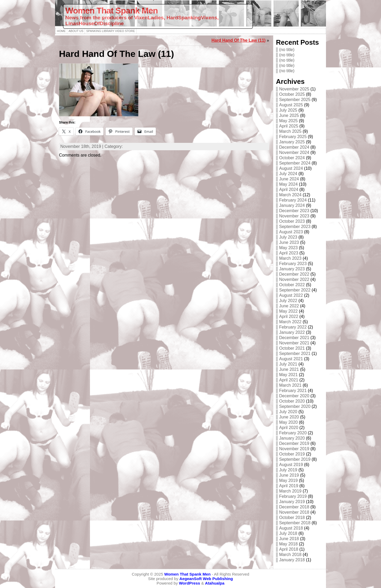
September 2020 (295, 406)
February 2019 (293, 496)
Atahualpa (215, 583)
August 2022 (291, 295)
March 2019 (290, 491)
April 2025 (289, 126)
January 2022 (292, 332)
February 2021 (293, 391)
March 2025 (290, 131)
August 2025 (291, 105)
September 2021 (295, 354)
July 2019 (288, 470)
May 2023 (288, 248)
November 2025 (294, 89)
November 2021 (294, 343)
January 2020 (292, 438)
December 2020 (294, 396)
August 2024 (291, 168)
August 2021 (291, 359)
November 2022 (294, 279)
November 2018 (294, 512)
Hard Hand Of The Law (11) (238, 40)
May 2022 (288, 311)
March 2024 (290, 195)
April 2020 (289, 428)
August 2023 (291, 232)
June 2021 (289, 369)
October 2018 (292, 518)
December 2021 (294, 338)
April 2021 (289, 380)
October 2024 (292, 158)
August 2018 (291, 528)
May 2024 (288, 184)
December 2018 (294, 507)
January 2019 (292, 502)
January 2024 (292, 205)
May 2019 (288, 480)
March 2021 (290, 385)
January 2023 (292, 269)
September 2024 (295, 163)
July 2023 (288, 237)
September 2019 (295, 459)
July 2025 (288, 110)
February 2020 (293, 433)
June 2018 (289, 539)
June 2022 (289, 306)
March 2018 (290, 555)
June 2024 (289, 179)
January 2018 (292, 560)
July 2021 (288, 364)
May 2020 (288, 422)
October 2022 (292, 285)
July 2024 (288, 174)
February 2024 (293, 200)
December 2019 (294, 443)
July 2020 (288, 412)
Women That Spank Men (112, 11)
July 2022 (288, 301)
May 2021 (288, 375)
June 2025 (289, 115)
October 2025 (292, 94)
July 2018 (288, 533)
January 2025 (292, 142)
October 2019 (292, 454)
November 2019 (294, 449)
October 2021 (292, 348)
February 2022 (293, 327)
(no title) (287, 50)
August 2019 (291, 465)
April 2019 (289, 486)
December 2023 (294, 211)
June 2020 (289, 417)
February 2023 (293, 264)
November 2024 (294, 152)
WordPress (189, 583)
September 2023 (295, 227)
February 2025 (293, 137)
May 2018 (288, 544)
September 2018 (295, 523)
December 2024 (294, 147)
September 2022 (295, 290)
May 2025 (288, 121)
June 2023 (289, 242)
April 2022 (289, 316)
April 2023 (289, 253)
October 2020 (292, 401)
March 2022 (290, 322)
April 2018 (289, 549)
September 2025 (295, 100)
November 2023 (294, 216)
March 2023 (290, 258)
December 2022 (294, 274)
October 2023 (292, 221)
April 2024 (289, 190)
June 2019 (289, 475)
